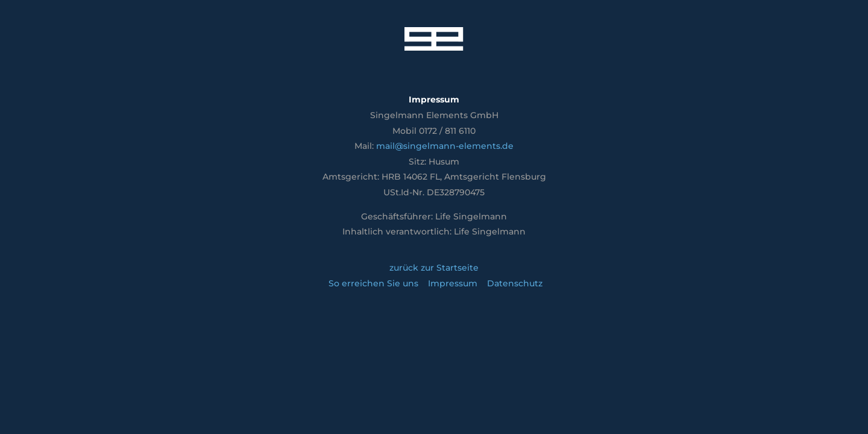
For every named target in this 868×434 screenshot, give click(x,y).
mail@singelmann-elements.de (445, 146)
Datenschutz (515, 283)
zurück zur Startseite (434, 268)
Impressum (453, 283)
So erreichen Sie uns (373, 283)
